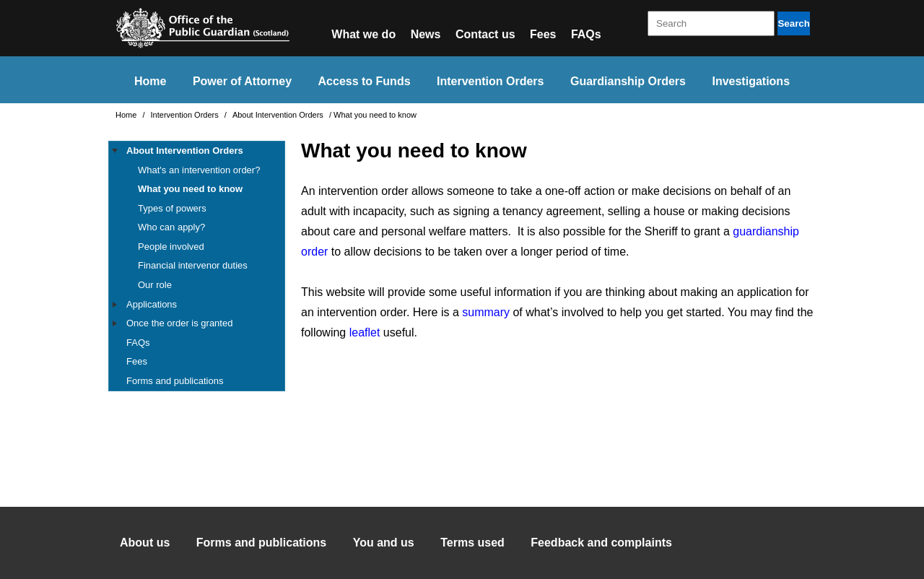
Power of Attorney (242, 81)
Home (150, 81)
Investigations (751, 81)
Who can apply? (171, 227)
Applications (152, 304)
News (426, 34)
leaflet (365, 332)
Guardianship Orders (628, 81)
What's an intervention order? (199, 170)
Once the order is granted (179, 323)
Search (793, 23)
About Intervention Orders (279, 115)
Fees (543, 34)
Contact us (485, 34)
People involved (171, 247)
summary (486, 312)
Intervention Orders (490, 81)
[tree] (197, 266)
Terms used (472, 543)
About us (145, 543)
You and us (384, 543)
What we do (363, 34)
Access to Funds (365, 81)
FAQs (586, 34)
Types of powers (172, 208)
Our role (155, 285)
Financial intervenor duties (193, 265)
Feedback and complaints (601, 543)
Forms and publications (175, 381)
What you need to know (190, 189)
